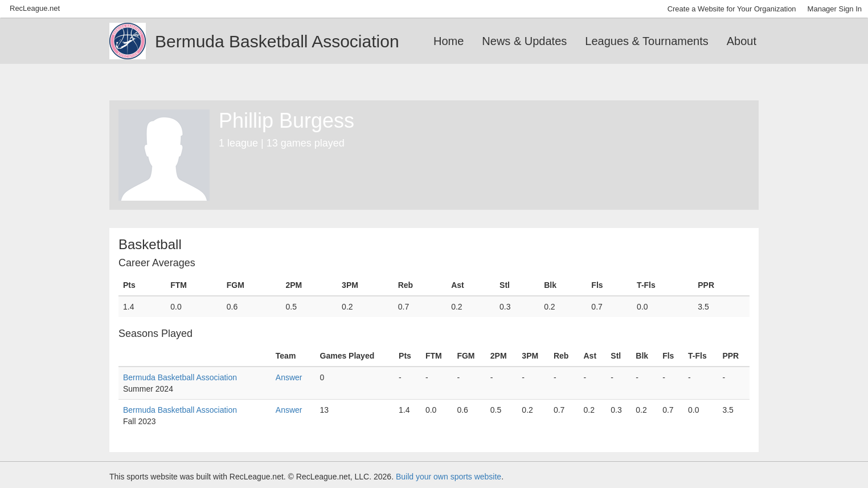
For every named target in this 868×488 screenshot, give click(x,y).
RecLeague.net (35, 8)
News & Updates (524, 41)
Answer (289, 377)
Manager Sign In (835, 9)
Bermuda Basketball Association (180, 377)
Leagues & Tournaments (646, 41)
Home (449, 41)
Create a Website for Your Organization (732, 9)
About (742, 41)
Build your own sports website (449, 477)
